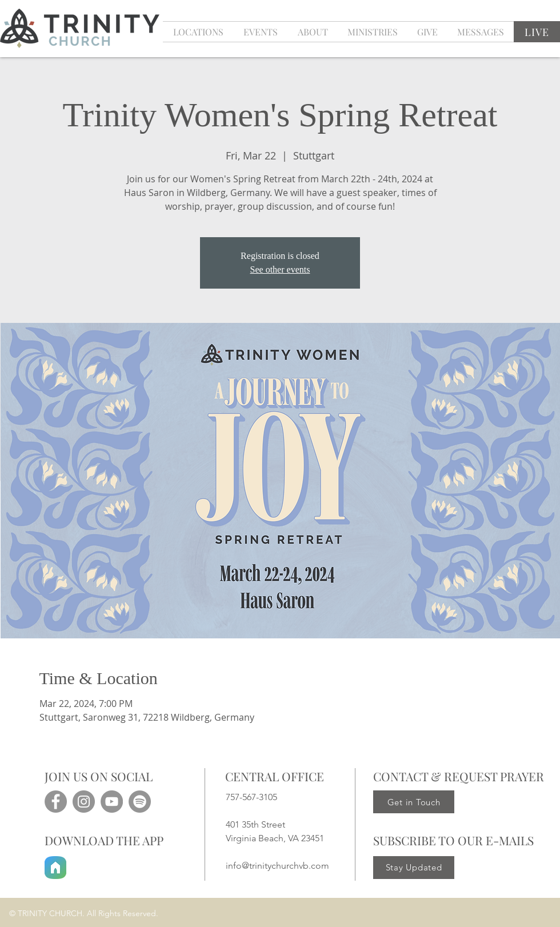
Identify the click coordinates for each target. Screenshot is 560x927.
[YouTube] (112, 802)
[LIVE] (537, 32)
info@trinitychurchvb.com (277, 866)
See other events (280, 269)
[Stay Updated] (414, 868)
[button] (260, 32)
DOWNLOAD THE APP (104, 840)
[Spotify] (140, 802)
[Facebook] (56, 802)
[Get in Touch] (414, 802)
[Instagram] (84, 802)
